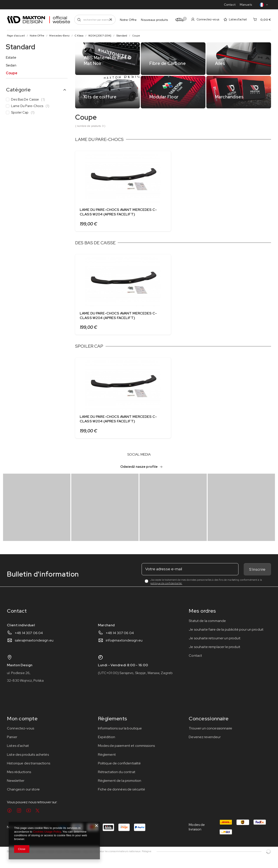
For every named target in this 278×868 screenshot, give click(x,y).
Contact (230, 5)
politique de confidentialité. (166, 591)
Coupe (12, 73)
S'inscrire (257, 577)
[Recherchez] (79, 20)
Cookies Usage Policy (47, 832)
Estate (11, 57)
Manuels (246, 5)
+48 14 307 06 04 (29, 641)
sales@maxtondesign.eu (34, 648)
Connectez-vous (208, 19)
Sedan (11, 65)
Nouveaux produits (154, 20)
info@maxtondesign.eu (124, 648)
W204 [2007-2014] (100, 36)
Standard (122, 36)
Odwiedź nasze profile (139, 474)
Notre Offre (128, 20)
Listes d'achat (238, 19)
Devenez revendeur (205, 745)
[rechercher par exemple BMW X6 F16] (95, 20)
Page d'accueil (16, 36)
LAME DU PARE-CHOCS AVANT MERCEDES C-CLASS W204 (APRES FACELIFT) (118, 212)
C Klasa (79, 36)
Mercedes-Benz (59, 36)
